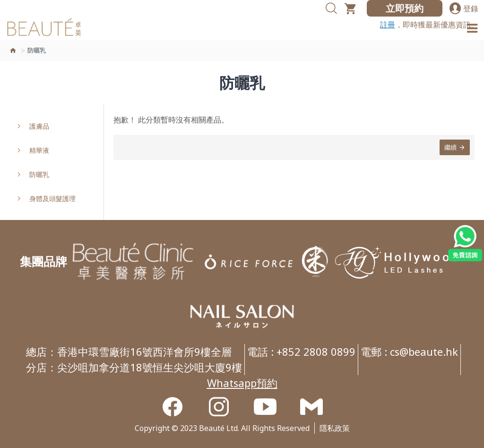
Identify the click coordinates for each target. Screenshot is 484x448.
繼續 (450, 147)
